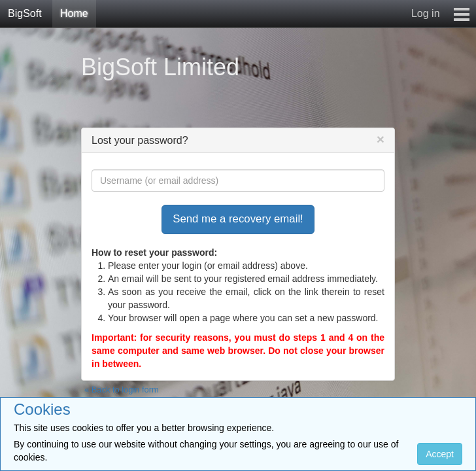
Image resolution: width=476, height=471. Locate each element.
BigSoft (25, 13)
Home (74, 13)
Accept (440, 454)
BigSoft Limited (160, 67)
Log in (426, 13)
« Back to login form (122, 390)
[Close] (381, 139)
